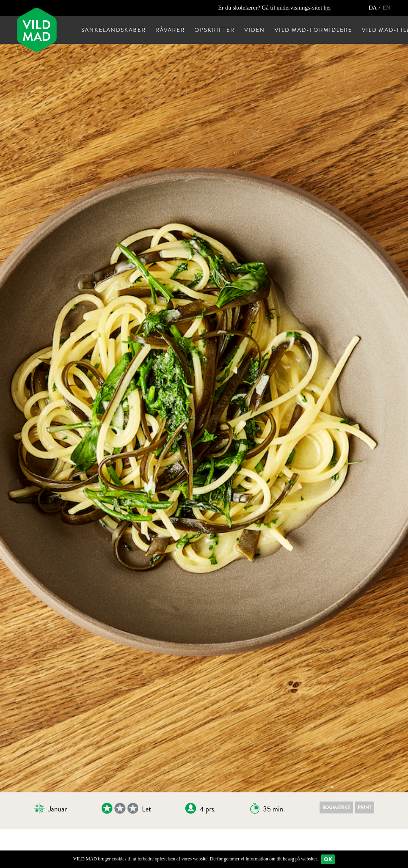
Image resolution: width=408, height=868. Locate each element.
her (327, 8)
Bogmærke (336, 807)
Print (365, 807)
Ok (328, 859)
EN (386, 8)
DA (373, 8)
